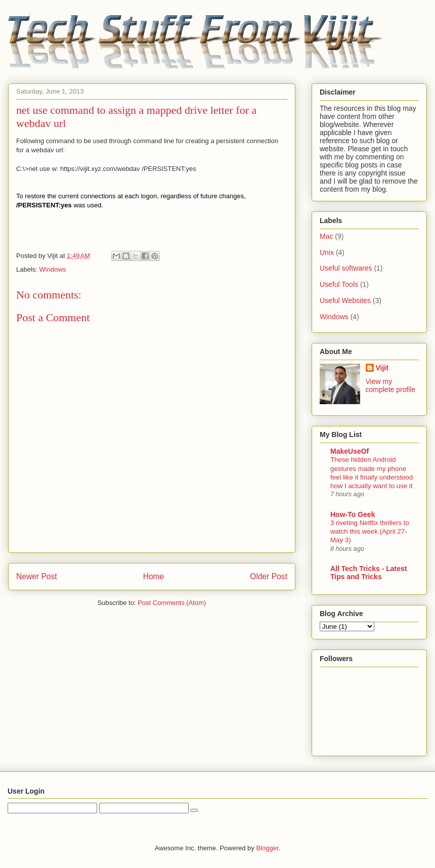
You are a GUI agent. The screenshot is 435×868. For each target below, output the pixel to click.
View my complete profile (391, 385)
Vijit (382, 368)
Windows (53, 269)
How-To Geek (353, 514)
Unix (327, 252)
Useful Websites (345, 300)
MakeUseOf (350, 451)
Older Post (269, 576)
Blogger (267, 848)
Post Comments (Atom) (172, 603)
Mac (326, 236)
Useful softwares (346, 268)
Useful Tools (339, 284)
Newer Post (37, 576)
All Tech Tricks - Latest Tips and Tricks (368, 573)
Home (154, 576)
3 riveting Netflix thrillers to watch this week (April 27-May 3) (370, 532)
